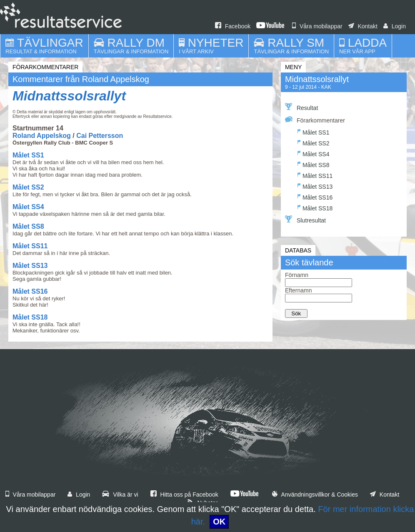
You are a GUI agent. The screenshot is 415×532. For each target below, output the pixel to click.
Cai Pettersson (100, 136)
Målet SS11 (30, 246)
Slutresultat (305, 220)
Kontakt (363, 26)
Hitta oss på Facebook (184, 495)
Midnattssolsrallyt (69, 96)
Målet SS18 (30, 317)
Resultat (301, 107)
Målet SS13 (30, 266)
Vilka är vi (120, 495)
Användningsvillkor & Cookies (315, 495)
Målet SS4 (28, 207)
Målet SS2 (28, 187)
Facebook (233, 26)
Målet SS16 (30, 291)
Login (395, 26)
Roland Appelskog (42, 136)
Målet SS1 (28, 155)
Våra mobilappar (317, 26)
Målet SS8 (28, 226)
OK (219, 522)
